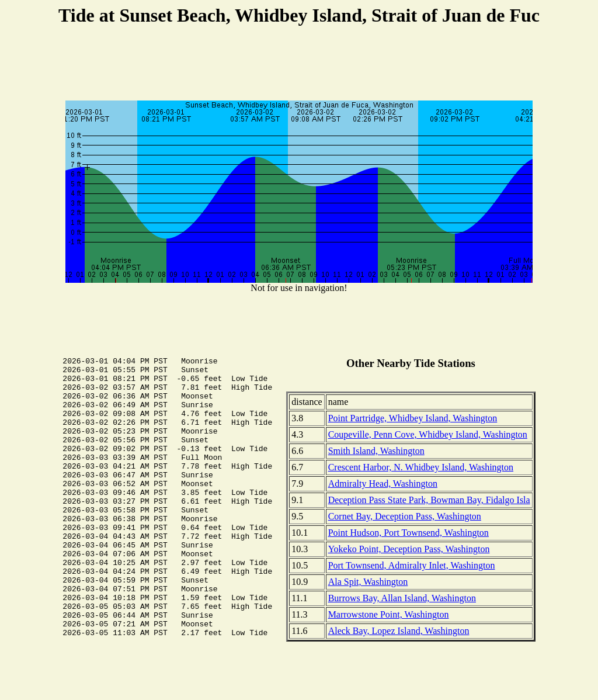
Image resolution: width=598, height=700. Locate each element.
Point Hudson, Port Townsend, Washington (408, 533)
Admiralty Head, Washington (383, 484)
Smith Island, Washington (376, 451)
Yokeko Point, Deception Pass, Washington (409, 549)
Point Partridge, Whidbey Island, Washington (413, 418)
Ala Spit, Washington (368, 582)
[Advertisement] (299, 65)
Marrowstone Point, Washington (389, 614)
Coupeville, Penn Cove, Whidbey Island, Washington (428, 434)
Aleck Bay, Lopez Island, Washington (399, 631)
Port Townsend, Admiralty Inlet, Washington (412, 565)
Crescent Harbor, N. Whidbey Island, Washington (421, 467)
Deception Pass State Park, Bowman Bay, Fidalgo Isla (429, 500)
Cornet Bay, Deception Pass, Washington (405, 516)
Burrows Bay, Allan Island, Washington (402, 598)
